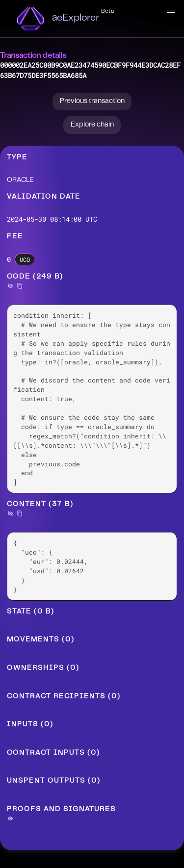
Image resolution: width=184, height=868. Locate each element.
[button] (171, 13)
